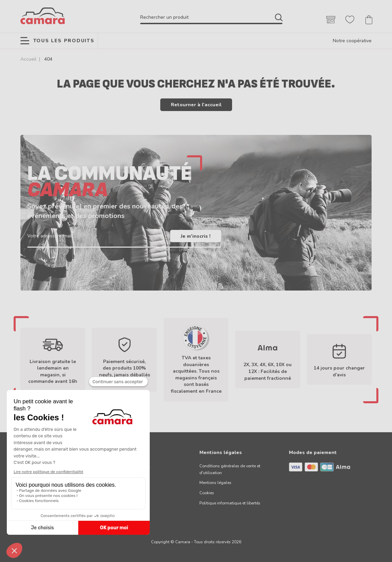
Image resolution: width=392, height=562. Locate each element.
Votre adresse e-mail (50, 236)
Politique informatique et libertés (230, 503)
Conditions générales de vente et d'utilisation (230, 469)
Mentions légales (215, 483)
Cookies (207, 493)
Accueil (28, 59)
